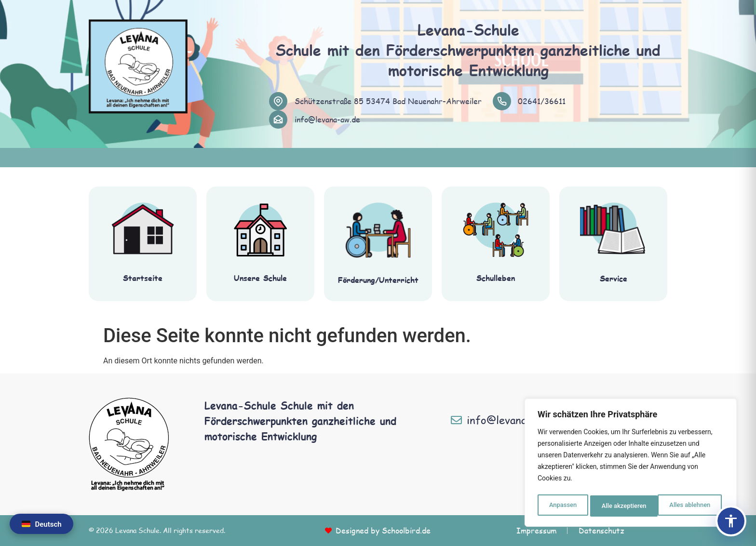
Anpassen (562, 506)
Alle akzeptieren (690, 506)
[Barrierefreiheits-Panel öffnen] (731, 521)
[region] (631, 465)
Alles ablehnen (621, 506)
